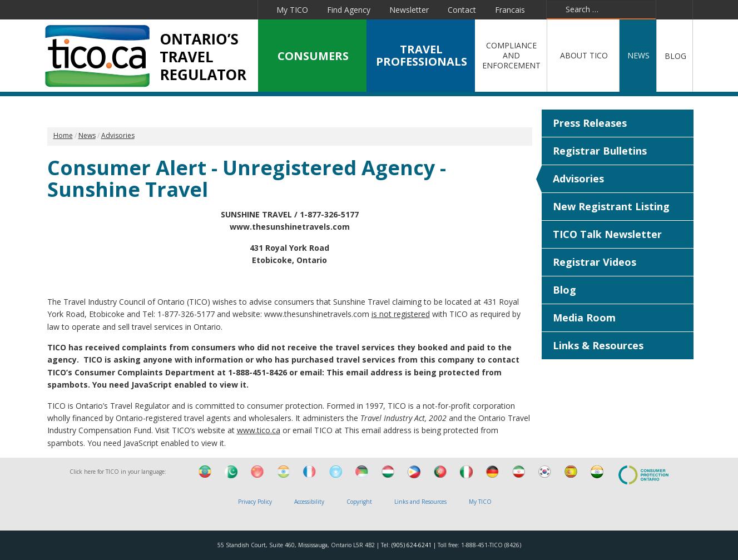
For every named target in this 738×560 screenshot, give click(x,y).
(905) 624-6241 (412, 545)
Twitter (137, 9)
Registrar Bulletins (600, 151)
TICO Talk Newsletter (607, 234)
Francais (510, 10)
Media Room (584, 318)
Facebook (113, 9)
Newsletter (409, 10)
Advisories (578, 179)
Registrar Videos (595, 262)
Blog (564, 290)
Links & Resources (598, 345)
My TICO (292, 10)
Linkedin (162, 9)
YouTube (188, 9)
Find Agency (349, 10)
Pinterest (215, 9)
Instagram (243, 9)
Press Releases (590, 123)
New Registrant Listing (611, 206)
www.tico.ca (259, 430)
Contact (462, 10)
